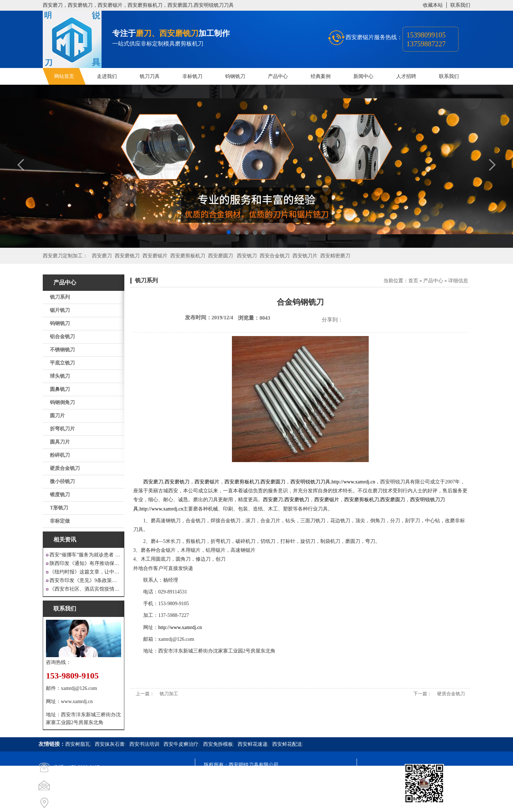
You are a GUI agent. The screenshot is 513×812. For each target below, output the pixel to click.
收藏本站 (433, 5)
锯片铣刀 (60, 310)
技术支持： (216, 803)
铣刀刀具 (150, 76)
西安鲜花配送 (287, 744)
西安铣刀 (247, 256)
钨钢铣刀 (235, 76)
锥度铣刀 (60, 495)
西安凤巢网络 (244, 803)
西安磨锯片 (155, 256)
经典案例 (321, 76)
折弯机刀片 (62, 429)
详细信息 (458, 281)
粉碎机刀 (60, 455)
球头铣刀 (60, 376)
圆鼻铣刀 (60, 389)
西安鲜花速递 (253, 744)
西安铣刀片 (305, 256)
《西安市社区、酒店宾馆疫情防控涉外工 (85, 589)
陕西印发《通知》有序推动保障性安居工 (85, 563)
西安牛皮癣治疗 (181, 744)
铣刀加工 (169, 694)
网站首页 (64, 76)
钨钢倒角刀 (62, 402)
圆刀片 (57, 416)
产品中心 (278, 76)
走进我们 (107, 76)
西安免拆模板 (218, 744)
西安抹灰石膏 (110, 744)
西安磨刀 (102, 256)
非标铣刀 (192, 76)
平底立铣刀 (62, 363)
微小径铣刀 (62, 481)
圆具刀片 (60, 442)
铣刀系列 (60, 297)
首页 (413, 281)
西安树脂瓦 (78, 744)
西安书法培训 (144, 744)
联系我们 (460, 5)
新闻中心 (363, 76)
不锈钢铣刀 (62, 350)
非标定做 (60, 521)
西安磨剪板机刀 (188, 256)
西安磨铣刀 (127, 256)
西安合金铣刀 (275, 256)
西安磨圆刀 (221, 256)
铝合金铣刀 (62, 337)
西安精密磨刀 (335, 256)
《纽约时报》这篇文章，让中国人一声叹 (85, 572)
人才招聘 (406, 76)
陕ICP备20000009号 (255, 778)
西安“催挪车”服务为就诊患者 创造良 (85, 555)
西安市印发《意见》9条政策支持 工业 (85, 580)
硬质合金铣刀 (65, 468)
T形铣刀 (59, 508)
